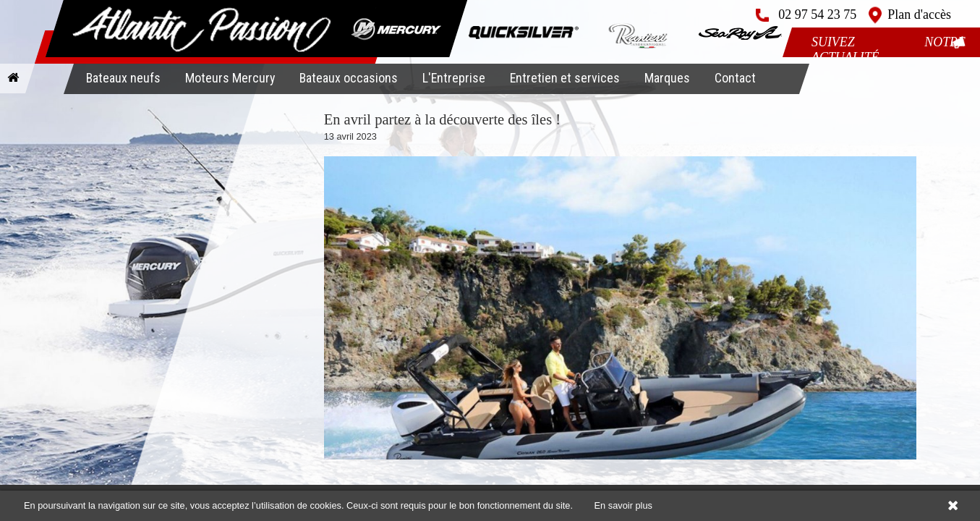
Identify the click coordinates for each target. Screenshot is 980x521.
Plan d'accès (919, 14)
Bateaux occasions (349, 78)
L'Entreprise (454, 78)
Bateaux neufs (123, 78)
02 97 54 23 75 (817, 14)
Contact (735, 78)
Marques (667, 78)
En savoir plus (623, 505)
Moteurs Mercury (230, 78)
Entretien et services (565, 78)
